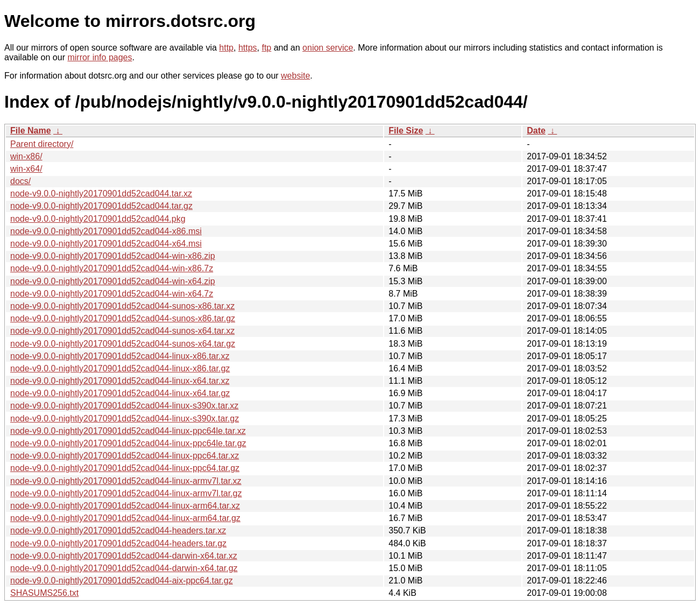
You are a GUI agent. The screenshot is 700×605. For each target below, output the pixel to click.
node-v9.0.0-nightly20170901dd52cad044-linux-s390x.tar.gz (125, 418)
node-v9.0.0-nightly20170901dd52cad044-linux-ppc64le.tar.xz (128, 431)
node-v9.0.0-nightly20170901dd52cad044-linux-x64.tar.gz (120, 393)
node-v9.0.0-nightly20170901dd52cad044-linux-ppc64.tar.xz (125, 456)
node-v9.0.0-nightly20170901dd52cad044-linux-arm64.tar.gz (125, 518)
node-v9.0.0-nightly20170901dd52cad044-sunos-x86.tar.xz (122, 306)
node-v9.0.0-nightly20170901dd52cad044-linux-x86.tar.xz (120, 356)
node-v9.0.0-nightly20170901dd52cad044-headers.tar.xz (118, 530)
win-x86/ (26, 156)
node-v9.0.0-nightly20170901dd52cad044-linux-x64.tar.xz (120, 381)
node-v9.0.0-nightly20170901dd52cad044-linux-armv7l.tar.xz (126, 481)
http (226, 48)
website (295, 76)
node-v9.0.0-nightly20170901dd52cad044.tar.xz (101, 194)
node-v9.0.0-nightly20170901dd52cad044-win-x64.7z (112, 294)
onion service (328, 48)
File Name (31, 131)
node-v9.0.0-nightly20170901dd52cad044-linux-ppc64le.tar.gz (128, 443)
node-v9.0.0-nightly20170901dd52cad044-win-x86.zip (113, 256)
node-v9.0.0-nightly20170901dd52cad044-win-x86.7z (112, 268)
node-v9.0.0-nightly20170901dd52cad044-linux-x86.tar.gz (120, 368)
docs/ (20, 181)
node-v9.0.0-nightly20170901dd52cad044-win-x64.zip (113, 281)
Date (536, 131)
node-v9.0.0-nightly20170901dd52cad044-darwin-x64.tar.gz (124, 568)
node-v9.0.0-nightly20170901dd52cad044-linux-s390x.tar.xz (124, 406)
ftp (266, 48)
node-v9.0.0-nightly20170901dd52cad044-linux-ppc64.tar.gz (125, 468)
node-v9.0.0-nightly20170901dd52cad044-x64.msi (106, 244)
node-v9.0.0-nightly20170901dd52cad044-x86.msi (106, 231)
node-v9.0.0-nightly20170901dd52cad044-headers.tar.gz (118, 543)
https (248, 48)
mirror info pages (100, 57)
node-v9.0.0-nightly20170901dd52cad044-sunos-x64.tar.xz (122, 331)
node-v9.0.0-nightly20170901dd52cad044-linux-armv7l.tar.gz (126, 493)
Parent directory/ (42, 144)
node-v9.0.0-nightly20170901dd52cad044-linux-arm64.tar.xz (125, 506)
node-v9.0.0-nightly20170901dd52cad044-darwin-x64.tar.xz (124, 556)
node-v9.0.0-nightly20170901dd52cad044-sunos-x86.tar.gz (123, 318)
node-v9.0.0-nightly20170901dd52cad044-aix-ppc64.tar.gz (122, 581)
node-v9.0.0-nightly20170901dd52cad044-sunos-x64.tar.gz (123, 344)
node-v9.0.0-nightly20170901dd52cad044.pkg (98, 219)
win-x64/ (26, 169)
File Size (406, 131)
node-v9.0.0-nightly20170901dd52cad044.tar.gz (101, 206)
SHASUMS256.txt (44, 593)
